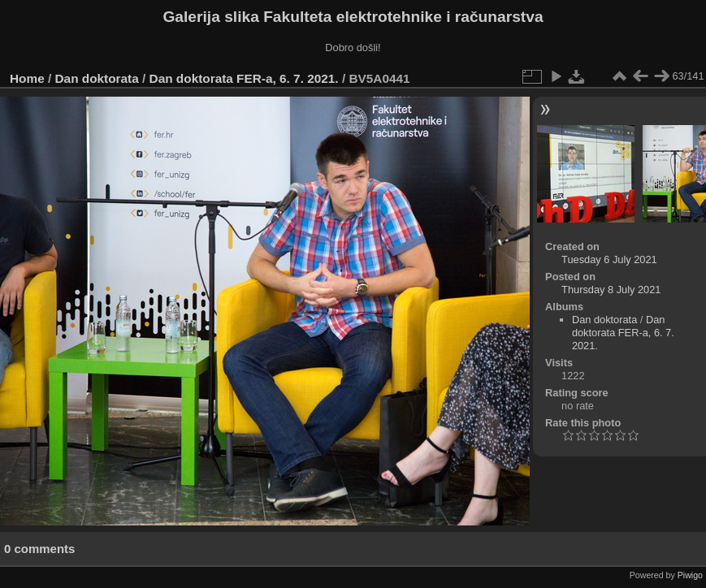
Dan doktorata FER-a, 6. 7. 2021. (244, 78)
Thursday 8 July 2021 (611, 290)
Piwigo (690, 575)
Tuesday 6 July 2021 (609, 259)
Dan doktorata (97, 78)
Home (27, 78)
